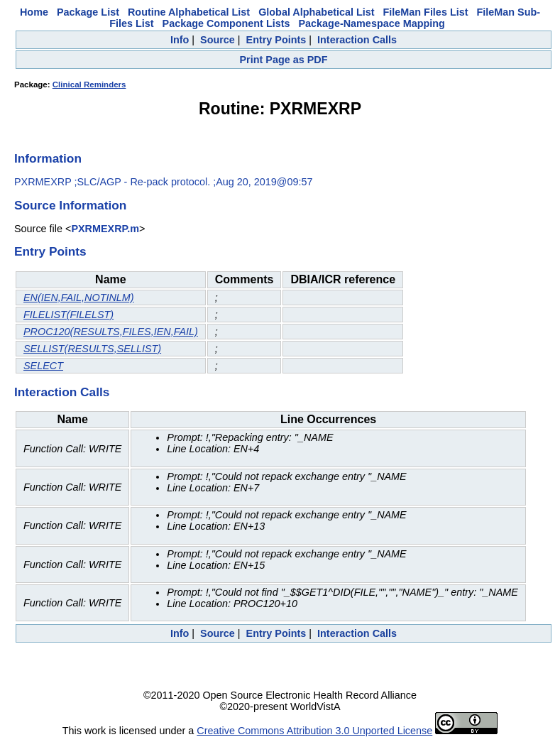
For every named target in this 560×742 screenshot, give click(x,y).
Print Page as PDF (284, 60)
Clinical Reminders (89, 84)
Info (180, 40)
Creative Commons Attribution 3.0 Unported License (314, 731)
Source (218, 40)
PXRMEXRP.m (105, 229)
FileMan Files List (426, 12)
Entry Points (276, 40)
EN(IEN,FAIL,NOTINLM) (79, 298)
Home (34, 12)
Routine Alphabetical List (189, 12)
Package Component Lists (226, 23)
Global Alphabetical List (316, 12)
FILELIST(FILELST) (68, 315)
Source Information (70, 205)
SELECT (43, 366)
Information (48, 158)
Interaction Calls (357, 40)
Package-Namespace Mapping (371, 23)
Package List (88, 12)
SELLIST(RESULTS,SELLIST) (92, 349)
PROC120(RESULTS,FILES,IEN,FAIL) (111, 332)
